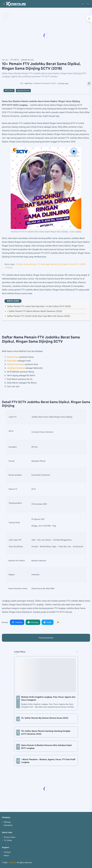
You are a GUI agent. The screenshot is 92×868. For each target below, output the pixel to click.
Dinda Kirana (13, 357)
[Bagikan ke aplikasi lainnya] (58, 622)
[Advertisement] (46, 36)
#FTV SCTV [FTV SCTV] (9, 91)
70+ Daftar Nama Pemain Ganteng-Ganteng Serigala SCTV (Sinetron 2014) (46, 732)
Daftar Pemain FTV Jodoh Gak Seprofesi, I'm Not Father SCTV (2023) (39, 306)
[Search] (88, 4)
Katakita (12, 862)
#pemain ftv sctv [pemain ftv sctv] (23, 91)
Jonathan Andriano (16, 368)
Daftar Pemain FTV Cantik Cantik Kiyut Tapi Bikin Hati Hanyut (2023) (39, 316)
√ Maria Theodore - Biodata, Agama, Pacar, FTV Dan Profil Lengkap (48, 761)
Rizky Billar (12, 361)
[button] (83, 4)
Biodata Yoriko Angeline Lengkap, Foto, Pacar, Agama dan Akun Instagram (48, 698)
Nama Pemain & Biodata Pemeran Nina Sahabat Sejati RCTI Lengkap (46, 747)
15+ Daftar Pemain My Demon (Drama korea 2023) (45, 718)
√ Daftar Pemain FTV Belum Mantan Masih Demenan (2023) (35, 311)
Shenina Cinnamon (16, 364)
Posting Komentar (46, 638)
